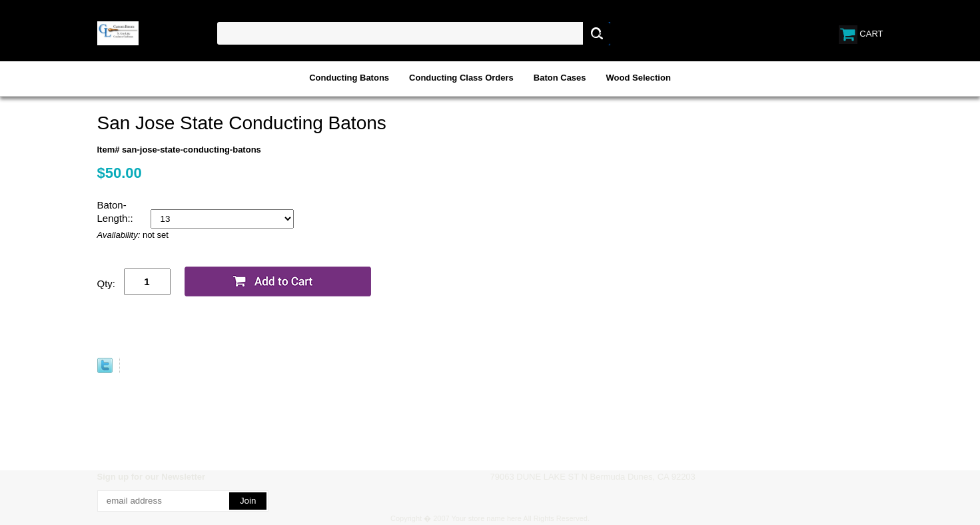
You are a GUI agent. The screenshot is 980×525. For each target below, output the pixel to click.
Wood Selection (639, 78)
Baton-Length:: (117, 212)
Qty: (107, 283)
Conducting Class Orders (461, 78)
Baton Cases (560, 78)
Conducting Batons (349, 78)
